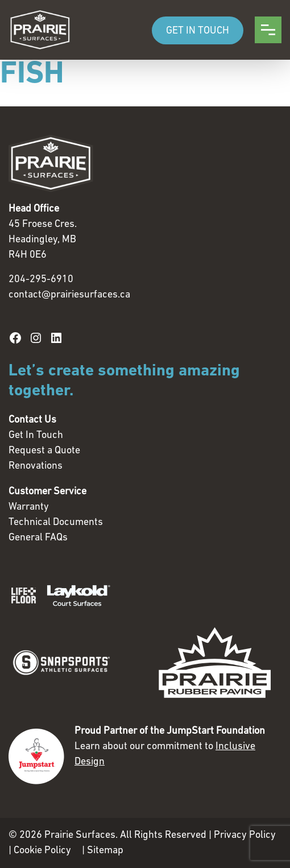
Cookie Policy (42, 851)
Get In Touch (36, 435)
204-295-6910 (41, 280)
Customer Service (47, 492)
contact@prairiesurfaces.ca (69, 295)
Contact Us (32, 420)
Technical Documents (56, 522)
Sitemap (105, 851)
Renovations (36, 466)
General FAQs (38, 538)
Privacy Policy (245, 835)
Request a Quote (44, 451)
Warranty (29, 507)
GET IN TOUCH (198, 31)
